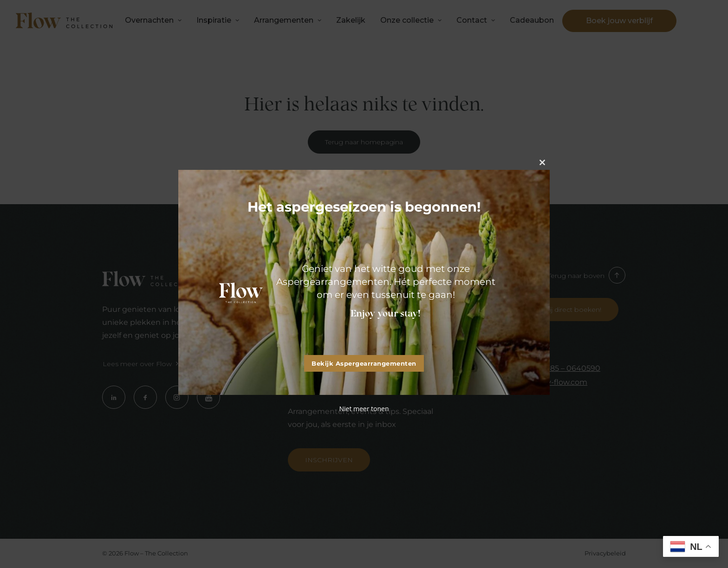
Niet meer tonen (364, 409)
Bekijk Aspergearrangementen (364, 363)
